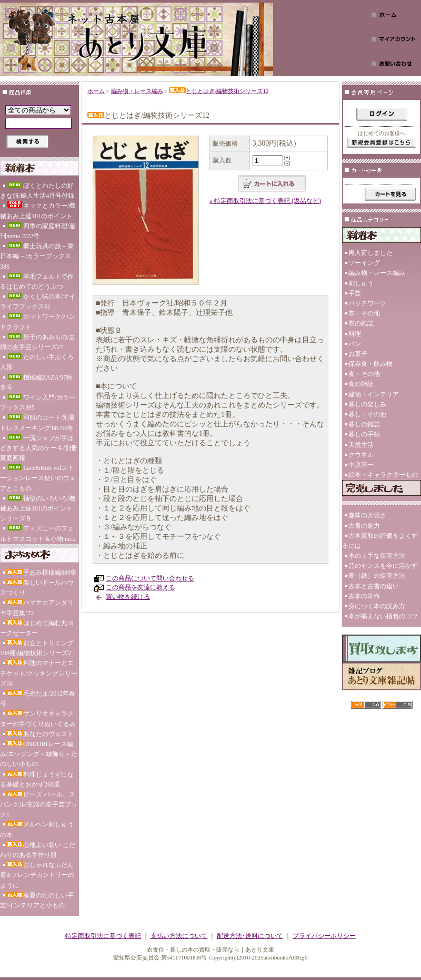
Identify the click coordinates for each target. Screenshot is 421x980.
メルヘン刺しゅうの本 (37, 829)
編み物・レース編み (137, 91)
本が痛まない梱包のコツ (383, 616)
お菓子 (358, 354)
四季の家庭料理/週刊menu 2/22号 (38, 231)
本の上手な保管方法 (377, 556)
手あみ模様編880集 (42, 573)
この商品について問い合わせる (150, 578)
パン (355, 344)
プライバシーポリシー (324, 936)
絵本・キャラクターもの (383, 475)
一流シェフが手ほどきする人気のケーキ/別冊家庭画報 (39, 448)
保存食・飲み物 (370, 364)
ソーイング (364, 263)
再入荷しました (370, 253)
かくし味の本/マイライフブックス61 (38, 302)
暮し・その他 (367, 414)
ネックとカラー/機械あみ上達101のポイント (38, 210)
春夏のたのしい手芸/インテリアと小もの (37, 900)
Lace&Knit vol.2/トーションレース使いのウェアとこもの (38, 478)
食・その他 (364, 374)
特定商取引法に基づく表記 (103, 936)
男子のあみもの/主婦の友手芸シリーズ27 (38, 342)
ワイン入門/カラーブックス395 (38, 402)
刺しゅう (361, 283)
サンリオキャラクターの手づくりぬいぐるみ (38, 718)
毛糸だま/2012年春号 (38, 698)
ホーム (96, 91)
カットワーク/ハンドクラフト (38, 321)
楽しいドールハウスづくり (37, 588)
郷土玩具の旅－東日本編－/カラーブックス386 (37, 256)
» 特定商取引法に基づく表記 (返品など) (265, 201)
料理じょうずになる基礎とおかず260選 (37, 779)
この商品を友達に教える (141, 587)
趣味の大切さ (367, 515)
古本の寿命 (364, 596)
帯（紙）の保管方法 (377, 576)
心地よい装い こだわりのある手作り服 (38, 850)
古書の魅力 (364, 526)
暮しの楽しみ (367, 404)
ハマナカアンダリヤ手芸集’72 (37, 608)
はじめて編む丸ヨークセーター (37, 628)
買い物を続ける (128, 597)
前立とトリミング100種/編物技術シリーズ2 (37, 648)
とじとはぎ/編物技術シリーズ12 (219, 91)
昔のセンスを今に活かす (383, 566)
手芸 (355, 293)
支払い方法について (179, 936)
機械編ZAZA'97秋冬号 (36, 382)
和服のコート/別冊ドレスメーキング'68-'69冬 (38, 422)
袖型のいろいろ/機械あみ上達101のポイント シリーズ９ (38, 508)
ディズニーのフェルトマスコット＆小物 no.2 (38, 533)
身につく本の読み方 (377, 606)
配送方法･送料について (250, 936)
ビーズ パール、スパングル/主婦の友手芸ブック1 (39, 804)
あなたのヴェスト (40, 734)
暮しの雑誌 (364, 424)
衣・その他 (364, 313)
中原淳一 (361, 465)
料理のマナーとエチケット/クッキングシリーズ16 (39, 673)
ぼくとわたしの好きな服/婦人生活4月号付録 (37, 191)
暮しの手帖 (364, 434)
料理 (355, 334)
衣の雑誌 (361, 323)
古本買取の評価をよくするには (380, 541)
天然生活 (361, 445)
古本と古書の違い (374, 586)
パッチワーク (367, 303)
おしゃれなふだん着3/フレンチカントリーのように (37, 875)
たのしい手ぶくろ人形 (37, 362)
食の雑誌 (361, 384)
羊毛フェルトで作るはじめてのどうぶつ (37, 282)
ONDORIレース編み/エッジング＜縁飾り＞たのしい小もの (39, 754)
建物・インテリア (374, 394)
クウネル (361, 455)
